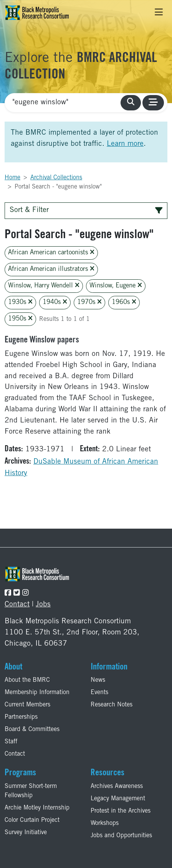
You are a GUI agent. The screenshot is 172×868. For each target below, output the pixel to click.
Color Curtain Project (32, 820)
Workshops (105, 823)
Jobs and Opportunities (121, 836)
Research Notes (112, 705)
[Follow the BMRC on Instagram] (26, 593)
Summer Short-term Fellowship (31, 791)
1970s (89, 302)
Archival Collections (56, 178)
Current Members (27, 705)
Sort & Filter (86, 210)
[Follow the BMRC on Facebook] (8, 593)
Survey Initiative (26, 833)
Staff (11, 742)
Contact (17, 605)
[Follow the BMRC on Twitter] (17, 593)
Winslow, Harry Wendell (44, 286)
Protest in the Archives (121, 811)
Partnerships (21, 717)
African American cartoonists (51, 253)
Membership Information (37, 693)
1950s (20, 319)
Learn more (125, 144)
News (98, 680)
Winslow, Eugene (116, 286)
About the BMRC (27, 680)
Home (12, 178)
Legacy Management (118, 799)
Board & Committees (32, 729)
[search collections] (131, 103)
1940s (55, 302)
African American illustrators (51, 269)
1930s (20, 302)
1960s (124, 302)
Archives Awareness (117, 786)
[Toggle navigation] (159, 13)
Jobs (43, 605)
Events (99, 693)
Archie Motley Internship (37, 808)
